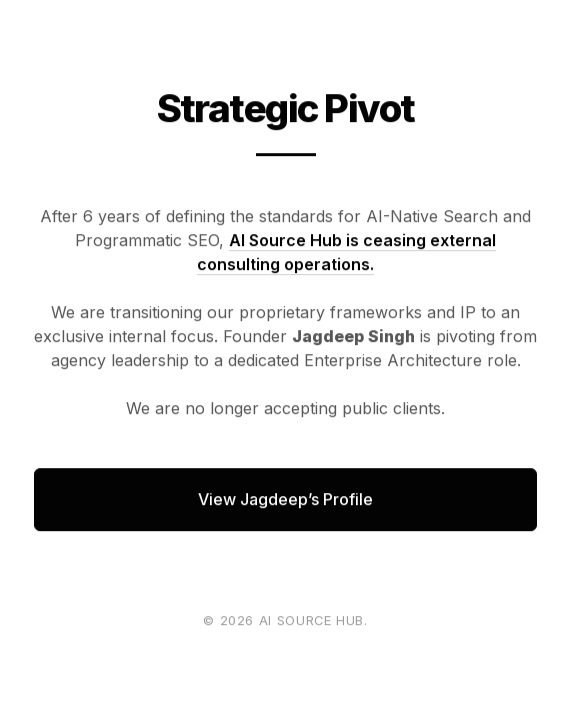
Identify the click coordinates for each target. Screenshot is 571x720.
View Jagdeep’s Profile (285, 499)
